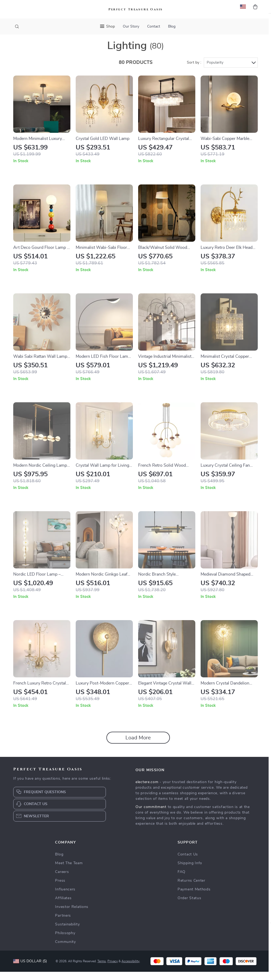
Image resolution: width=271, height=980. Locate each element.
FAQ (182, 880)
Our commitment (151, 815)
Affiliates (63, 906)
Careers (62, 880)
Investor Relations (72, 915)
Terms (102, 969)
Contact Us (188, 863)
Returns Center (191, 889)
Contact (154, 27)
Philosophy (65, 941)
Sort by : (194, 71)
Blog (172, 27)
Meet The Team (69, 871)
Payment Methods (194, 898)
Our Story (131, 27)
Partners (63, 924)
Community (65, 950)
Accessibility (130, 969)
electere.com (147, 790)
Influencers (65, 898)
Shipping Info (190, 871)
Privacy (113, 969)
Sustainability (67, 933)
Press (60, 889)
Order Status (189, 906)
